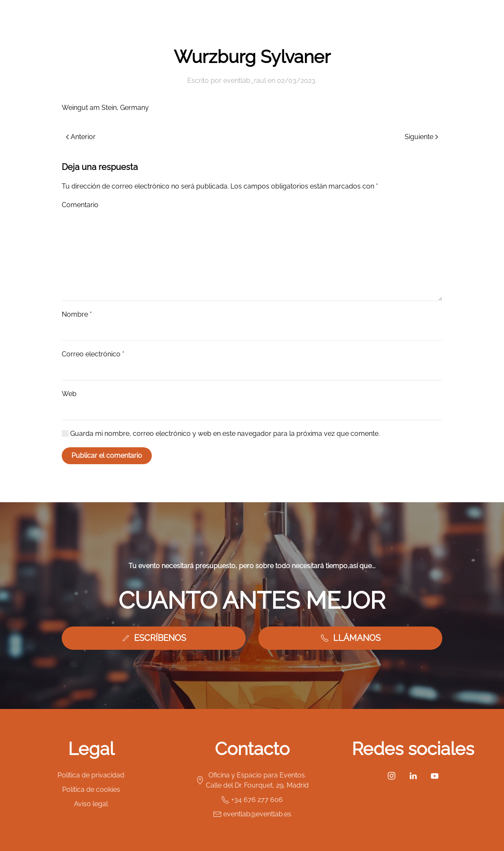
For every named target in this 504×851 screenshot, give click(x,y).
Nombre (77, 314)
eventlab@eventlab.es (252, 814)
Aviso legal (91, 804)
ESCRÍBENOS (154, 638)
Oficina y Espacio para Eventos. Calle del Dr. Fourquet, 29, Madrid (252, 780)
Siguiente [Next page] (421, 137)
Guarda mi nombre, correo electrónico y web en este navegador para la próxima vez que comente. (221, 434)
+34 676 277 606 (252, 800)
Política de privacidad (91, 775)
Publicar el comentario (107, 456)
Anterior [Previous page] (81, 137)
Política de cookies (91, 789)
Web (69, 394)
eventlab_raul (245, 81)
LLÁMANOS (351, 638)
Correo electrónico (93, 354)
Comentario (80, 205)
